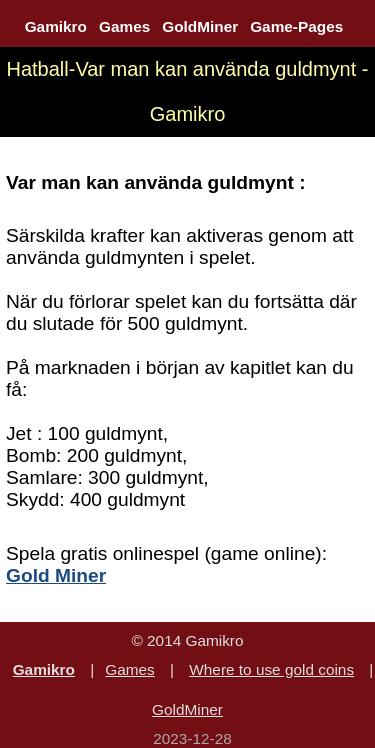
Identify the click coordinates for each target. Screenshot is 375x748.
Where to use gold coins (271, 669)
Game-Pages (296, 26)
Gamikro (56, 26)
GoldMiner (200, 26)
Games (124, 26)
